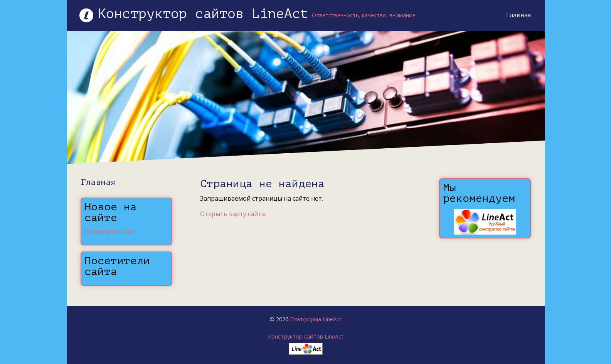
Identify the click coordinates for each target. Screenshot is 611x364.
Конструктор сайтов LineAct (306, 336)
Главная (518, 15)
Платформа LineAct (316, 319)
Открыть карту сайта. (233, 214)
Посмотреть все (109, 231)
